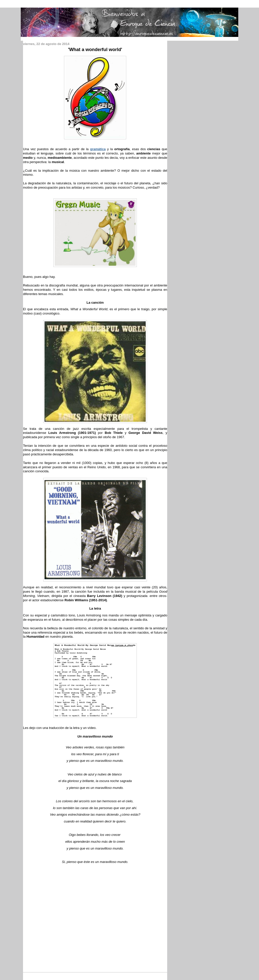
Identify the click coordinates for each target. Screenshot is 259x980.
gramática (98, 149)
